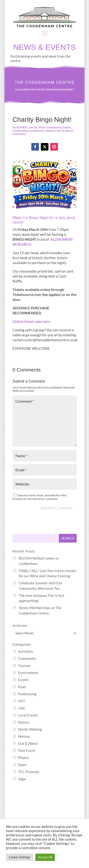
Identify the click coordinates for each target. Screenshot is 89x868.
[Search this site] (36, 538)
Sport (22, 765)
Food (22, 687)
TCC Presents (29, 772)
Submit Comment (57, 508)
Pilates (23, 758)
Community (54, 127)
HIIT (22, 701)
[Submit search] (68, 538)
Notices (50, 131)
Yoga (22, 779)
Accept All (45, 857)
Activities (26, 651)
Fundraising (20, 131)
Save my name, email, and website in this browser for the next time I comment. (40, 497)
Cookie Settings (19, 857)
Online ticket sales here (31, 321)
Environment (28, 673)
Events (67, 127)
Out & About (65, 131)
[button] (45, 33)
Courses (24, 666)
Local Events (37, 131)
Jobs (22, 708)
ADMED (21, 127)
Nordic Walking (30, 729)
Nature (24, 722)
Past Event (19, 134)
